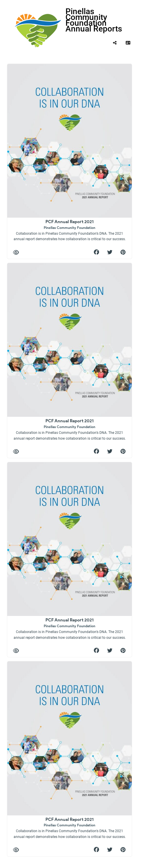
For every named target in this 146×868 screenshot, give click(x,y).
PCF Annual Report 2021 (70, 230)
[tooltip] (115, 43)
